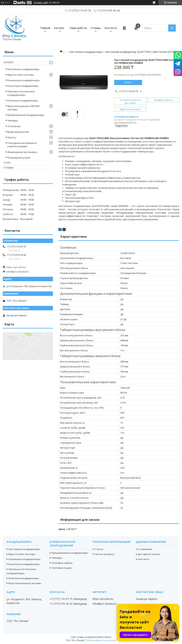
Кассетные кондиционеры (23, 86)
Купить (128, 82)
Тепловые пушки (61, 568)
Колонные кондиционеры (23, 100)
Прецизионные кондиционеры (26, 115)
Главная (45, 28)
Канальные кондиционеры (23, 80)
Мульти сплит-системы (22, 554)
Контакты (111, 28)
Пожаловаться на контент (102, 640)
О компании (145, 549)
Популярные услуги (19, 158)
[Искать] (172, 28)
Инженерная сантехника (22, 152)
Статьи (99, 549)
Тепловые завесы (62, 563)
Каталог (59, 28)
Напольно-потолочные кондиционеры (21, 93)
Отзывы (96, 28)
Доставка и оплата (149, 554)
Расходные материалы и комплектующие (22, 145)
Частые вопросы (104, 554)
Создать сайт (41, 3)
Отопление (14, 126)
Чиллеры (13, 120)
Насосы (12, 137)
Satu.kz (108, 637)
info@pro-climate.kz (18, 272)
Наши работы (78, 28)
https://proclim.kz (16, 267)
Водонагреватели (18, 132)
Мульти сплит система (21, 75)
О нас (7, 163)
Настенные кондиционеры (86, 52)
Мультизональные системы (25, 583)
